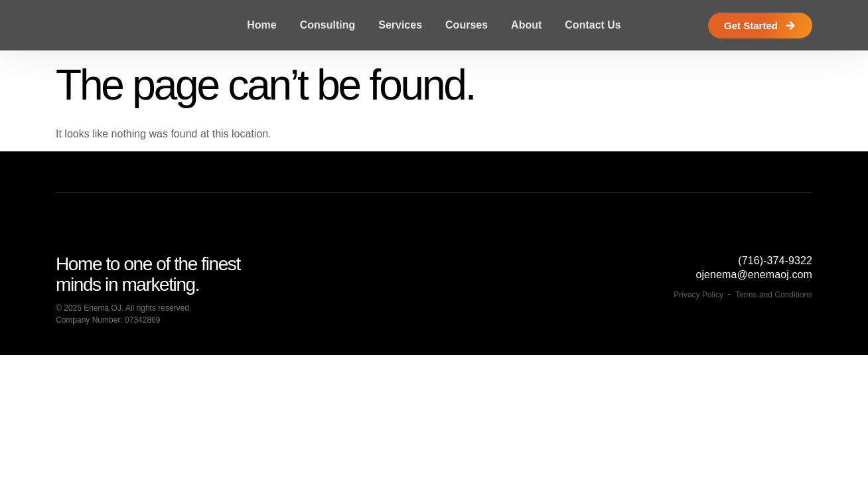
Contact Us (593, 25)
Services (400, 25)
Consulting (328, 25)
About (526, 25)
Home (261, 25)
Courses (467, 25)
